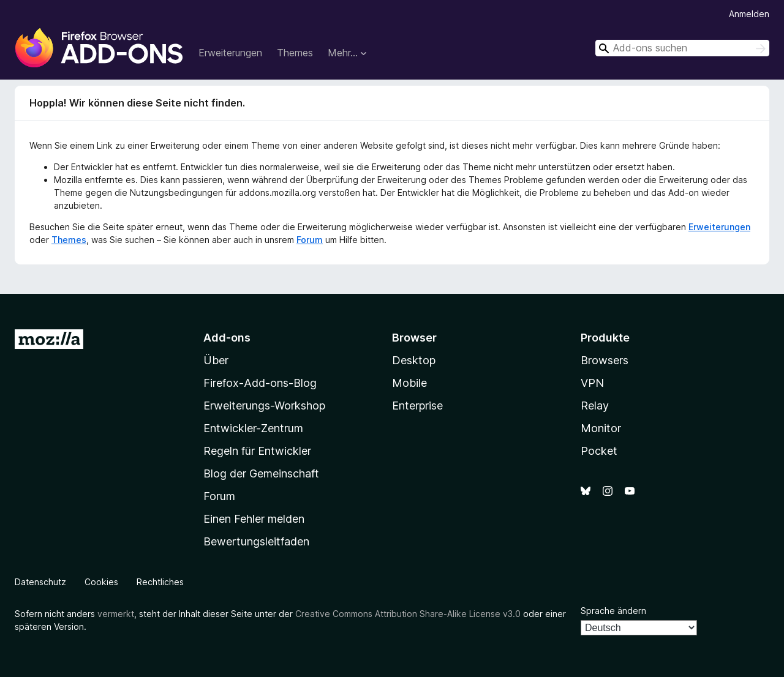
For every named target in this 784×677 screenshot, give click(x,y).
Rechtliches (160, 582)
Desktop (414, 360)
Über (216, 360)
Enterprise (417, 406)
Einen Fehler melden (254, 519)
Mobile (409, 383)
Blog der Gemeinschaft (261, 473)
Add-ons (227, 338)
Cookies (101, 582)
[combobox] (682, 48)
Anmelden (749, 14)
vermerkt (116, 614)
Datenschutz (40, 582)
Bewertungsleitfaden (256, 541)
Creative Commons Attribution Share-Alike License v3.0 (408, 614)
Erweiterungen (230, 53)
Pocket (599, 451)
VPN (592, 383)
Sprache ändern (613, 611)
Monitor (601, 428)
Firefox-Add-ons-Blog (260, 383)
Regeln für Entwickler (257, 451)
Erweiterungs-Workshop (264, 406)
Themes (295, 53)
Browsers (605, 360)
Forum (310, 240)
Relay (595, 406)
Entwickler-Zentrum (253, 428)
